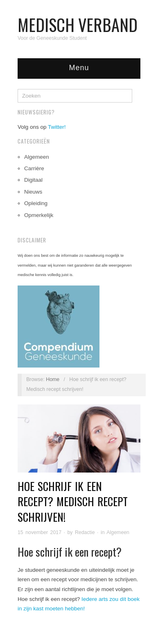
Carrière (34, 168)
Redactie (85, 532)
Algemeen (37, 157)
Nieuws (33, 192)
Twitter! (57, 127)
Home (53, 379)
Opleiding (36, 203)
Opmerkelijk (39, 215)
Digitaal (33, 180)
